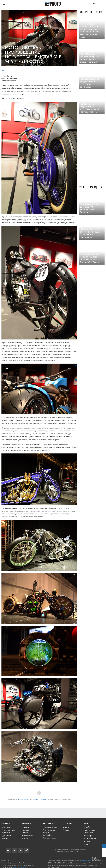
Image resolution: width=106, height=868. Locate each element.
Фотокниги (88, 841)
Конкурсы (26, 830)
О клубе (87, 827)
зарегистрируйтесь (40, 799)
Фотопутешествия (8, 830)
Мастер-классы (28, 836)
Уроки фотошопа (49, 830)
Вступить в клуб (90, 838)
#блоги (4, 71)
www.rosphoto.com (63, 851)
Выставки (26, 827)
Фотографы (88, 836)
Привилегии (88, 833)
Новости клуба (89, 830)
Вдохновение (6, 836)
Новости (25, 838)
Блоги (86, 844)
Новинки (66, 827)
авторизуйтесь (24, 799)
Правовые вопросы (50, 838)
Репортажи (26, 833)
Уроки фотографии (50, 827)
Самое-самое (6, 827)
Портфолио (6, 833)
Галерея (5, 838)
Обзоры (66, 830)
